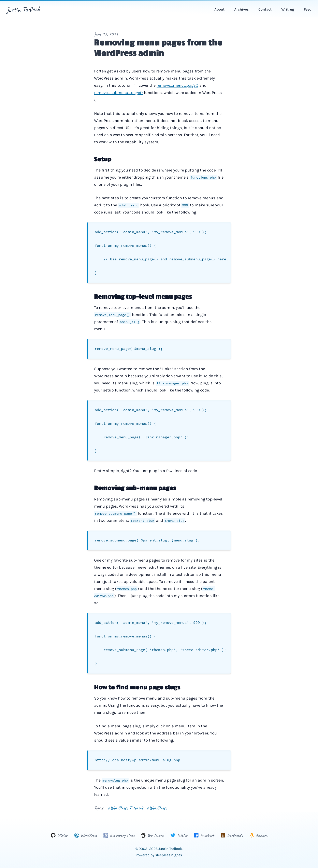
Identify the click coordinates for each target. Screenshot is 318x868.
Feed (308, 9)
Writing (288, 9)
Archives (241, 9)
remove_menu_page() (177, 85)
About (219, 9)
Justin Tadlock (23, 9)
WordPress (157, 798)
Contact (265, 9)
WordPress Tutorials (126, 798)
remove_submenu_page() (119, 92)
